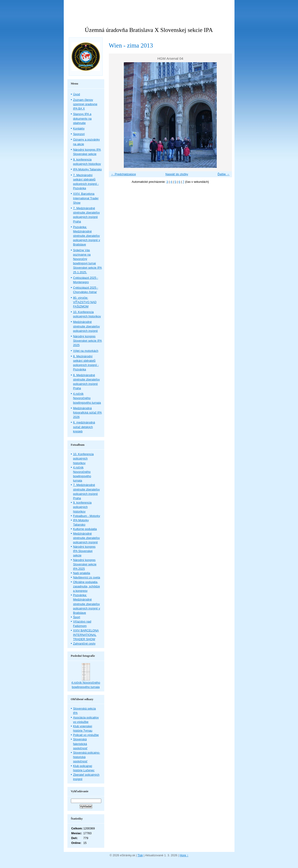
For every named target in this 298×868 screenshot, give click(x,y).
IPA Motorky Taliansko (88, 169)
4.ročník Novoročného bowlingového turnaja (87, 398)
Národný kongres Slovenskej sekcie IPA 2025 (88, 341)
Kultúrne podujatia (85, 529)
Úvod (77, 94)
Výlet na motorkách (86, 351)
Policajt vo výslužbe (86, 735)
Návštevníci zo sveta (87, 577)
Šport (77, 617)
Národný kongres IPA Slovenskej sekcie (84, 551)
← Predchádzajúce (124, 174)
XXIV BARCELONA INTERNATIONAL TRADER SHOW (86, 635)
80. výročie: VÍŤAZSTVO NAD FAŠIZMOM (85, 302)
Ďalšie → (224, 174)
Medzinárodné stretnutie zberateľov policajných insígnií (87, 326)
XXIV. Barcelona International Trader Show (86, 198)
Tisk (140, 855)
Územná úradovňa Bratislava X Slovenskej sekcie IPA (149, 30)
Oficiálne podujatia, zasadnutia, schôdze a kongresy (87, 586)
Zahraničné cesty (84, 644)
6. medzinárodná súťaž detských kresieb (84, 427)
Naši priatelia (82, 573)
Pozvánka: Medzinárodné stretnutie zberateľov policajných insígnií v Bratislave (87, 236)
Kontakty (79, 128)
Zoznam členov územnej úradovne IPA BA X (85, 104)
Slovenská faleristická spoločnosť (80, 744)
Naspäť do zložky (177, 174)
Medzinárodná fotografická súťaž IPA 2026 (88, 413)
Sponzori (79, 134)
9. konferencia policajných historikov (82, 507)
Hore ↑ (184, 855)
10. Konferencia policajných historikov (84, 458)
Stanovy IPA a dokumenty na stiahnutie (82, 118)
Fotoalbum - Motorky (87, 516)
